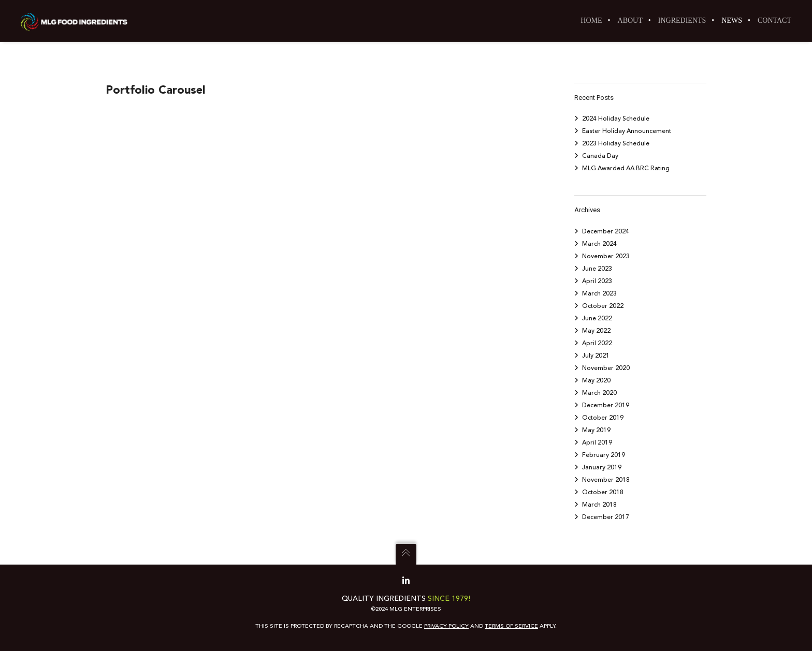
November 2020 (606, 368)
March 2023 (599, 293)
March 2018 (599, 505)
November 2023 (606, 256)
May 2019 (596, 430)
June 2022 (597, 318)
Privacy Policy (446, 626)
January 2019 (602, 467)
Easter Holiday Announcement (627, 131)
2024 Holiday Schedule (616, 119)
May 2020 (596, 380)
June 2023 (597, 269)
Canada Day (600, 156)
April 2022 (597, 343)
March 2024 (599, 244)
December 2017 (606, 517)
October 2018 (603, 492)
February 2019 (604, 455)
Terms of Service (511, 626)
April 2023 (597, 281)
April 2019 (597, 442)
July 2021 (596, 356)
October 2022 (603, 306)
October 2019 (603, 418)
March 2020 (599, 393)
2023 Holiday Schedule (616, 143)
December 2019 (606, 405)
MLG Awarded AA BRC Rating (626, 168)
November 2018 (606, 480)
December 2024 (606, 231)
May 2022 (596, 331)
